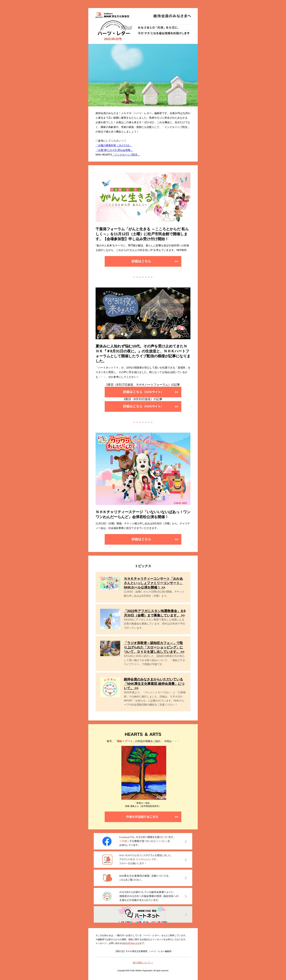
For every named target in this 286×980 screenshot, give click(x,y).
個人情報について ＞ (143, 963)
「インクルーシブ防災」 (126, 155)
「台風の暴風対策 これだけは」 (114, 145)
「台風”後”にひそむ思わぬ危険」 (114, 150)
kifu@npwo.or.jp (132, 943)
